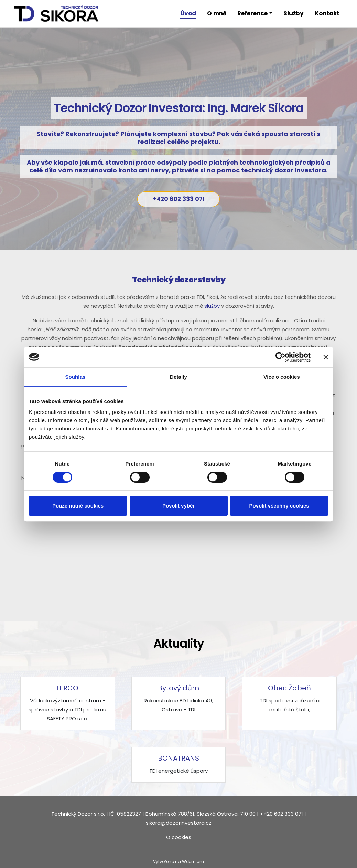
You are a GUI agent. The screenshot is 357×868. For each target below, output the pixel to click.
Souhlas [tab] (75, 377)
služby (212, 306)
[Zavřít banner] (326, 357)
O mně (217, 13)
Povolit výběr (178, 506)
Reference (252, 13)
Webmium (193, 862)
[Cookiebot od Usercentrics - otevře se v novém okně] (280, 357)
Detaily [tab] (178, 377)
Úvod (188, 13)
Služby (294, 13)
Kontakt (327, 13)
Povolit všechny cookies (279, 506)
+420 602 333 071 (179, 199)
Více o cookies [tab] (282, 377)
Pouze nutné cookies (78, 506)
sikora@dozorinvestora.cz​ (179, 823)
